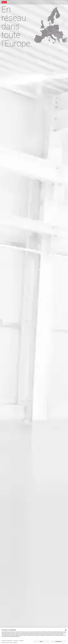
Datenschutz (1, 322)
